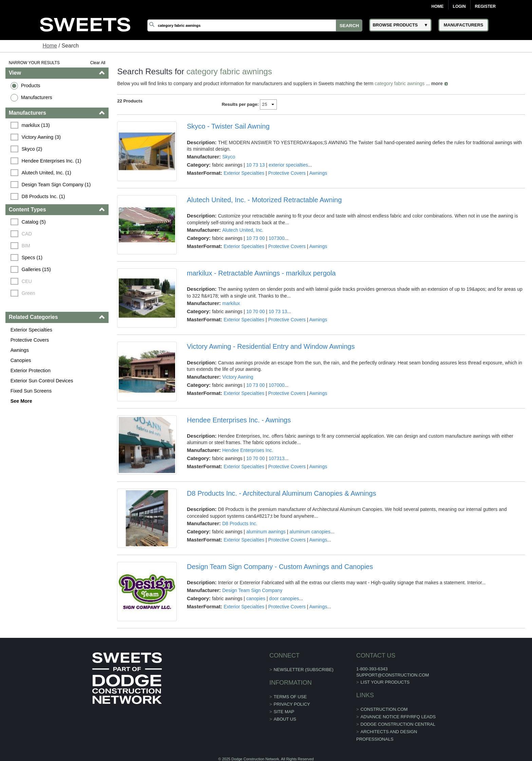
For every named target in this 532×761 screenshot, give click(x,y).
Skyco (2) (32, 149)
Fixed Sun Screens (31, 391)
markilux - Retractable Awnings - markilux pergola (261, 273)
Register (485, 6)
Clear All (98, 63)
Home (438, 6)
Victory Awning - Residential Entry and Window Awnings (271, 346)
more (437, 83)
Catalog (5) (34, 222)
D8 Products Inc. (240, 524)
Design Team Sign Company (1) (56, 185)
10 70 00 (256, 311)
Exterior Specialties (31, 330)
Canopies (21, 360)
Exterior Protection (31, 370)
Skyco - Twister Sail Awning (228, 126)
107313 (277, 458)
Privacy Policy (292, 704)
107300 (277, 238)
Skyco (229, 157)
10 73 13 (256, 165)
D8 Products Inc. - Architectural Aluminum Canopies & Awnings (282, 493)
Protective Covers (30, 340)
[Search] (255, 25)
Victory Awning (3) (41, 137)
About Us (285, 719)
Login (459, 6)
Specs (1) (32, 258)
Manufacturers (37, 97)
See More (21, 401)
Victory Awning (238, 377)
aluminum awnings (266, 532)
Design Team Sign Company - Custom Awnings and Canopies (280, 567)
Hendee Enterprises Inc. (248, 450)
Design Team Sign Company (252, 590)
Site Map (284, 712)
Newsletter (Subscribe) (304, 670)
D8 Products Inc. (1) (43, 196)
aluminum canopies (310, 532)
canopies (256, 598)
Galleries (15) (36, 269)
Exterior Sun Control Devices (42, 381)
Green (28, 293)
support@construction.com (393, 675)
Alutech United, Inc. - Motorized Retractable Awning (264, 200)
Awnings (20, 350)
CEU (27, 281)
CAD (27, 234)
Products (31, 85)
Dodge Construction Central (398, 724)
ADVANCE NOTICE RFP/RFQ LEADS (398, 717)
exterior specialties (288, 165)
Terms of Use (290, 697)
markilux (231, 303)
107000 (277, 385)
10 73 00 (256, 238)
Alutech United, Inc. (243, 230)
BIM (26, 246)
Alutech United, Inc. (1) (46, 173)
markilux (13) (36, 125)
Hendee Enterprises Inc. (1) (52, 161)
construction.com (384, 709)
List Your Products (385, 682)
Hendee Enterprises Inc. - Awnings (239, 420)
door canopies (284, 598)
